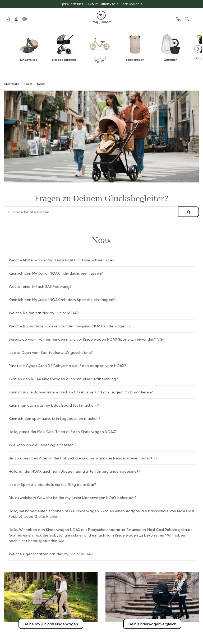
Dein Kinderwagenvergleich (152, 624)
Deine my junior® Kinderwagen (51, 624)
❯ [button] (198, 49)
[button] (8, 18)
